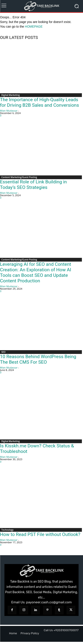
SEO (3, 352)
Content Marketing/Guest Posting (19, 177)
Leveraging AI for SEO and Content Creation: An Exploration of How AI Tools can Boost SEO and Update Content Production (36, 273)
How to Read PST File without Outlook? (40, 534)
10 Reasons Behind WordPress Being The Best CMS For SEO (38, 359)
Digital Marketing (11, 95)
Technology (7, 530)
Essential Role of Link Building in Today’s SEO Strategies (33, 185)
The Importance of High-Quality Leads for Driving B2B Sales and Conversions (40, 102)
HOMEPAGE (34, 27)
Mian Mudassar (9, 111)
